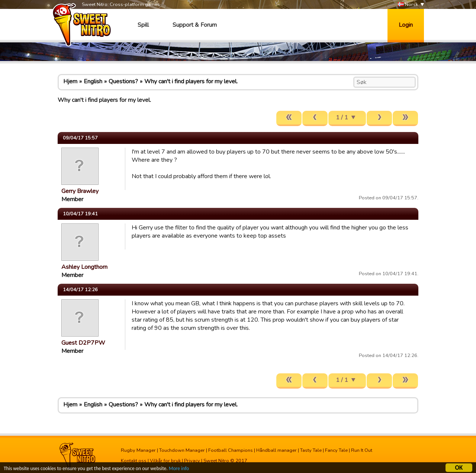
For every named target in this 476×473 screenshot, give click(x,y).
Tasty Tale (311, 450)
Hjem (70, 81)
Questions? (123, 81)
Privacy (192, 461)
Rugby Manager (138, 450)
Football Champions (231, 450)
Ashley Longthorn (84, 267)
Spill (143, 25)
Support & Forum (195, 25)
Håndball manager (276, 450)
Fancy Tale (336, 450)
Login (406, 25)
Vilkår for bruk (165, 461)
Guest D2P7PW (83, 343)
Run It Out (362, 450)
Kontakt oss (134, 461)
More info (179, 469)
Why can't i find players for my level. (191, 81)
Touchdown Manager (182, 450)
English (93, 81)
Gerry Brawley (80, 191)
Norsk (408, 5)
